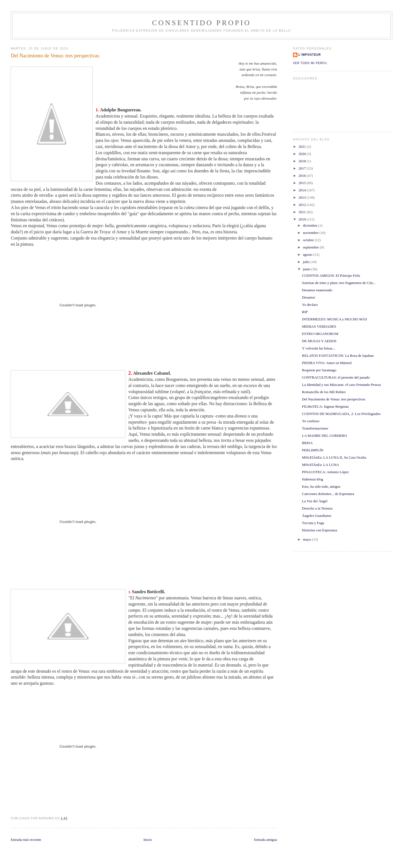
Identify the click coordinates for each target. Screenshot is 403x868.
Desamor (309, 297)
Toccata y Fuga (313, 523)
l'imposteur (310, 55)
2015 (303, 183)
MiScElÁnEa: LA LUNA (320, 465)
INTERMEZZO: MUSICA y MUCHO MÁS (335, 319)
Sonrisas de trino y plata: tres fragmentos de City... (339, 283)
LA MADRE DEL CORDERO (324, 436)
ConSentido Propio (201, 23)
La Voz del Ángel (315, 501)
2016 (303, 176)
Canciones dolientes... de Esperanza (328, 494)
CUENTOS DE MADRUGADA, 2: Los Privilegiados (341, 414)
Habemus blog (312, 479)
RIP (305, 312)
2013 (303, 197)
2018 (303, 161)
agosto (308, 254)
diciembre (311, 225)
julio (307, 262)
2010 (303, 219)
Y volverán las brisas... (319, 348)
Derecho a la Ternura (317, 508)
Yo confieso (311, 421)
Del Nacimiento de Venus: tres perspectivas (334, 399)
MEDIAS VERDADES (319, 326)
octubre (309, 240)
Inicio (147, 840)
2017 (303, 168)
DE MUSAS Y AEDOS (319, 341)
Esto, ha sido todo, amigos (321, 486)
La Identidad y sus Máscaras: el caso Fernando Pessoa (341, 385)
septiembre (311, 247)
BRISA (307, 443)
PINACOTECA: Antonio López (325, 472)
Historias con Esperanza (320, 530)
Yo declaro (310, 305)
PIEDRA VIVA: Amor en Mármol (327, 363)
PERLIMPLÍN (313, 450)
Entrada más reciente (26, 840)
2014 (303, 190)
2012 (303, 205)
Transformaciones (315, 428)
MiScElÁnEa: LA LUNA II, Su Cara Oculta (334, 457)
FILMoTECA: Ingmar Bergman (325, 406)
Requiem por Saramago (319, 370)
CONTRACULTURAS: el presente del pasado (336, 377)
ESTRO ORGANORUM (320, 334)
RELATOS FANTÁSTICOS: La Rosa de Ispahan (338, 356)
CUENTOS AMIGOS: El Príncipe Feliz (331, 275)
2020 (303, 154)
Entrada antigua (266, 840)
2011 (303, 212)
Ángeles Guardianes (317, 516)
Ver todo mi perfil (310, 63)
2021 (303, 146)
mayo (307, 539)
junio (307, 269)
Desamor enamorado (317, 290)
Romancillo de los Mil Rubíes (324, 392)
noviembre (311, 233)
